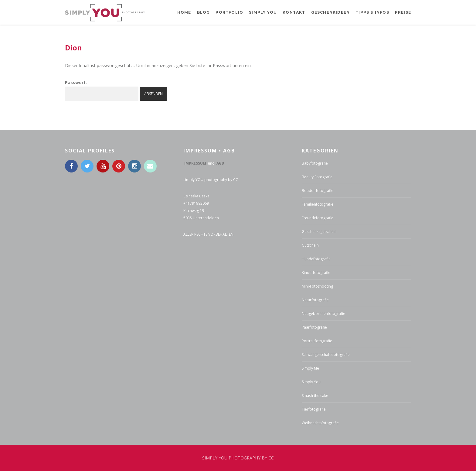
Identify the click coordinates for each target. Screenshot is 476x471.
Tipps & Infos (372, 12)
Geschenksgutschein (319, 232)
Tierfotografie (314, 409)
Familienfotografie (318, 204)
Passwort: (102, 90)
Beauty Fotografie (317, 177)
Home (184, 12)
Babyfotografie (315, 163)
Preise (403, 12)
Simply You (311, 382)
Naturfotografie (315, 300)
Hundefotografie (316, 259)
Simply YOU (263, 12)
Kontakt (294, 12)
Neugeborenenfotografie (323, 314)
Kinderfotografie (316, 273)
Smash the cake (315, 396)
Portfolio (229, 12)
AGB (220, 163)
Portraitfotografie (317, 341)
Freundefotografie (318, 218)
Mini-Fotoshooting (317, 286)
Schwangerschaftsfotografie (326, 355)
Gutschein (310, 245)
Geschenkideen (331, 12)
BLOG (204, 12)
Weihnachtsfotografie (320, 423)
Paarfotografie (314, 327)
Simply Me (310, 368)
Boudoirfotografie (318, 191)
